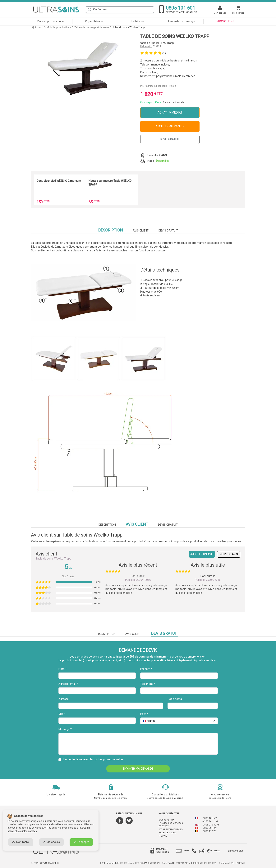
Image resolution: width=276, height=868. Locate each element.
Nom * (63, 669)
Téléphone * (148, 684)
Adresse (64, 699)
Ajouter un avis (202, 554)
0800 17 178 (210, 831)
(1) (164, 53)
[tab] (179, 851)
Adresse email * (68, 684)
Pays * (144, 714)
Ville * (62, 714)
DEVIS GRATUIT (170, 139)
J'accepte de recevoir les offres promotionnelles (93, 760)
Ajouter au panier (170, 126)
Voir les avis (229, 554)
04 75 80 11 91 (210, 821)
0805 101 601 (210, 818)
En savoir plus (236, 851)
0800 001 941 (210, 828)
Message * (65, 729)
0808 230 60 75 (211, 825)
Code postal (175, 699)
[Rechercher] (120, 10)
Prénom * (146, 669)
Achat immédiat (170, 112)
